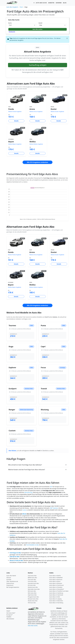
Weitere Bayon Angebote (15, 144)
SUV (51, 487)
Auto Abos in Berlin (55, 576)
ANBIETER (51, 3)
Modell (40, 23)
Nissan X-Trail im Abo (16, 560)
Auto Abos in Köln (55, 597)
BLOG (65, 3)
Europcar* (10, 615)
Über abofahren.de (12, 581)
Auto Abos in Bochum (56, 580)
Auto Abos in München (56, 601)
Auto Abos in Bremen (56, 583)
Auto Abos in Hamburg (56, 593)
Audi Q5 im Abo (15, 557)
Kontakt (9, 580)
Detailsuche (12, 32)
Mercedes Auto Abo (34, 589)
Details (16, 121)
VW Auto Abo (32, 603)
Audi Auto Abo (32, 576)
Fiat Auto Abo (32, 580)
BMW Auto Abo (32, 578)
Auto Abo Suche (33, 626)
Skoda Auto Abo (33, 601)
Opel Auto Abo (32, 595)
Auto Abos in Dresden (56, 587)
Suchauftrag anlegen (38, 65)
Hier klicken (12, 451)
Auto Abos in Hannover (56, 595)
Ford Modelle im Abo (32, 545)
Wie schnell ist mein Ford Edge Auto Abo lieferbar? (25, 465)
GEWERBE (59, 3)
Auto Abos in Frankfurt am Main (59, 591)
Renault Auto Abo (33, 599)
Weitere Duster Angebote (57, 112)
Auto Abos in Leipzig (55, 599)
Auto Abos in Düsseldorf (57, 589)
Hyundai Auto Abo (33, 583)
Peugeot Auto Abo (33, 597)
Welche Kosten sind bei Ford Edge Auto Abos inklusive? (27, 470)
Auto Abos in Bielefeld (56, 578)
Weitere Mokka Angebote (36, 144)
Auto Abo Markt (11, 576)
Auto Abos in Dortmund (56, 585)
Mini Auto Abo (32, 593)
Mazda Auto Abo (33, 587)
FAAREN (9, 617)
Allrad (24, 514)
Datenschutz (10, 583)
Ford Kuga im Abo (15, 553)
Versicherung (28, 492)
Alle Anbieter (10, 619)
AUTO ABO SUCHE (41, 3)
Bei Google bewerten (13, 587)
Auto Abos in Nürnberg (56, 603)
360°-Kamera (54, 508)
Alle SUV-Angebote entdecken (37, 162)
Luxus (24, 510)
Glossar (9, 578)
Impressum (10, 585)
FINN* (8, 611)
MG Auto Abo (32, 591)
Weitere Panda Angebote (15, 112)
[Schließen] (67, 38)
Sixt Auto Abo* (11, 613)
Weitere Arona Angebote (36, 112)
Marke (10, 23)
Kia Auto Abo (32, 585)
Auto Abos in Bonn (55, 581)
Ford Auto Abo (32, 581)
